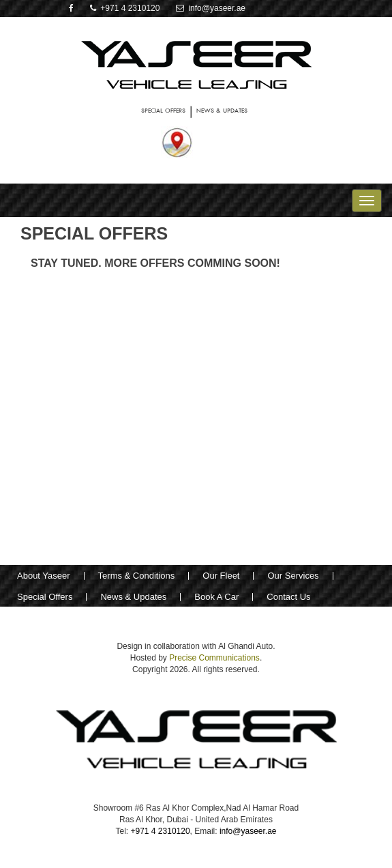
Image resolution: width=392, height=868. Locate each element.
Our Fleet (221, 576)
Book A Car (216, 597)
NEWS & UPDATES (222, 110)
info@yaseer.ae (211, 8)
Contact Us (288, 597)
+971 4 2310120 (125, 8)
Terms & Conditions (137, 576)
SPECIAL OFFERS (163, 110)
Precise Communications (214, 658)
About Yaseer (44, 576)
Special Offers (45, 597)
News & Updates (133, 597)
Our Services (293, 576)
